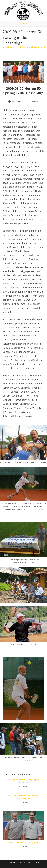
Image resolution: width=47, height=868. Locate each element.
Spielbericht (33, 102)
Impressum (13, 862)
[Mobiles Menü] (24, 24)
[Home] (3, 47)
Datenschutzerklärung (30, 862)
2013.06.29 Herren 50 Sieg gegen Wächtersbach (23, 781)
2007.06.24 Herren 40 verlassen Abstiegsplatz (23, 797)
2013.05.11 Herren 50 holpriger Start (23, 842)
